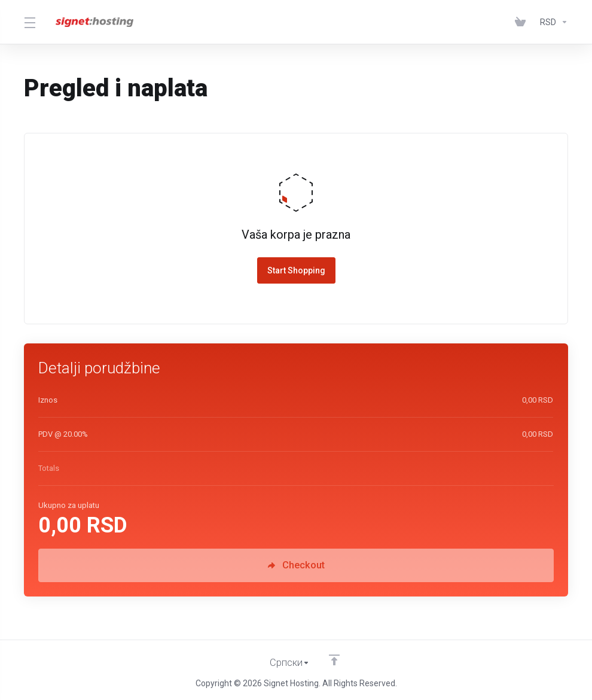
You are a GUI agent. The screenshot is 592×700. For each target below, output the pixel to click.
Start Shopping (296, 270)
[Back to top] (334, 660)
